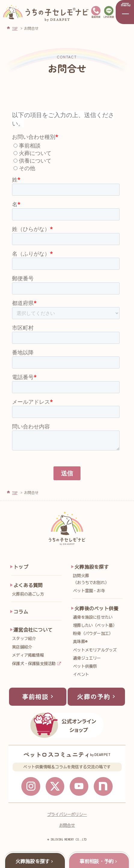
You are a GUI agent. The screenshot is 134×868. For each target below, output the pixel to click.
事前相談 (38, 698)
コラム (21, 612)
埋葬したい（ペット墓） (95, 625)
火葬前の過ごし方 (28, 594)
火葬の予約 (97, 698)
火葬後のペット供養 (96, 608)
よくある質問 (28, 585)
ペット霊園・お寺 (89, 591)
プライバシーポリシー (67, 816)
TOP (15, 493)
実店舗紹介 (22, 647)
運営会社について (33, 630)
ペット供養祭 (85, 666)
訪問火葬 (99, 580)
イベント (81, 674)
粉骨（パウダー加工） (93, 633)
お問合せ (67, 827)
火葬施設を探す (92, 567)
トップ (21, 567)
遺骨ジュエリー (87, 658)
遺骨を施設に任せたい (93, 617)
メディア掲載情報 (28, 655)
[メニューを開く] (125, 12)
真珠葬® (80, 642)
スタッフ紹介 (24, 639)
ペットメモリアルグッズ (95, 650)
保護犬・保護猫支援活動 (34, 664)
